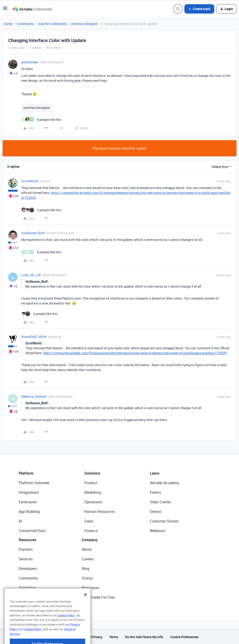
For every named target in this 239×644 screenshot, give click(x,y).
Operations (93, 502)
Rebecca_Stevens (34, 396)
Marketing (93, 492)
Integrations (29, 492)
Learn (155, 473)
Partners (26, 549)
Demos (156, 512)
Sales (89, 521)
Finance (91, 531)
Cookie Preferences (184, 637)
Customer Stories (164, 521)
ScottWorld (30, 181)
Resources (27, 540)
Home (8, 24)
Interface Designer (84, 24)
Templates (27, 588)
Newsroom (91, 588)
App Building (29, 512)
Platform (26, 473)
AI (20, 521)
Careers (88, 559)
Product (91, 483)
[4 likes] (41, 120)
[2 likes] (39, 314)
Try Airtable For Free (98, 597)
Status (87, 578)
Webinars (158, 531)
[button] (5, 10)
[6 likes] (41, 252)
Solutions (92, 473)
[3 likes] (41, 210)
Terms (114, 637)
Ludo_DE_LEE (31, 275)
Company (90, 540)
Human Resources (100, 512)
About (87, 549)
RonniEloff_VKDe (34, 337)
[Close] (85, 607)
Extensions (28, 502)
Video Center (160, 502)
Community (25, 24)
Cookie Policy (66, 627)
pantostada (30, 62)
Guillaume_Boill (33, 233)
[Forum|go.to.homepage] (32, 9)
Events (155, 492)
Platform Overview (34, 483)
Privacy (97, 637)
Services (26, 559)
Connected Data (32, 531)
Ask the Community (53, 24)
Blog (85, 569)
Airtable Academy (165, 483)
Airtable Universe (33, 597)
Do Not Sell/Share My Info (144, 637)
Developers (28, 569)
